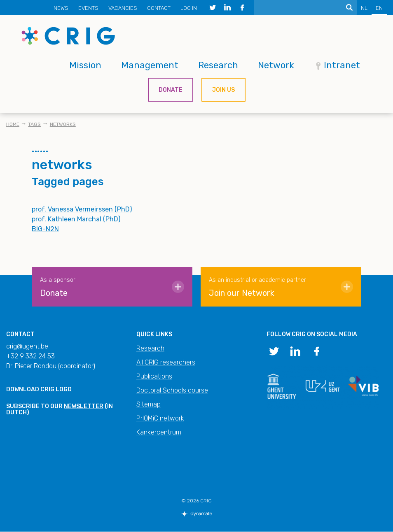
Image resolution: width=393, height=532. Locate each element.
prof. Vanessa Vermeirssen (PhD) (82, 209)
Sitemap (149, 404)
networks (63, 124)
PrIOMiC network (160, 418)
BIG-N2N (45, 229)
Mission (85, 65)
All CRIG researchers (166, 362)
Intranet (342, 65)
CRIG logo (56, 389)
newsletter (84, 406)
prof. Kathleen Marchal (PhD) (76, 219)
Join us (223, 90)
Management (150, 65)
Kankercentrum (159, 432)
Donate (171, 90)
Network (276, 65)
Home (13, 124)
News (61, 8)
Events (88, 8)
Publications (154, 376)
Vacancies (123, 8)
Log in (189, 8)
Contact (159, 8)
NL (364, 8)
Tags (34, 124)
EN (379, 8)
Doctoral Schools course (172, 390)
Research (218, 65)
